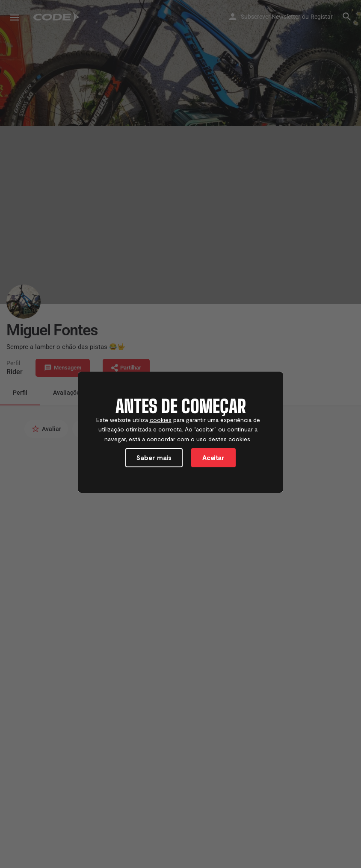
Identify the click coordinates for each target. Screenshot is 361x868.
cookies (161, 420)
